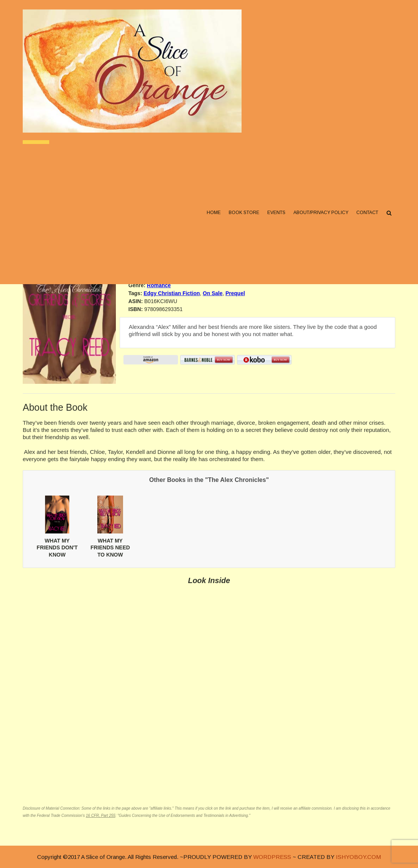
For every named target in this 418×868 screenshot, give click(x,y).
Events (276, 213)
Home (214, 213)
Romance (159, 285)
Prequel (235, 293)
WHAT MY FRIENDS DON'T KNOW (57, 547)
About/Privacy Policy (321, 213)
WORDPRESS (272, 857)
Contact (367, 213)
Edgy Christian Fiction (172, 293)
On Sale (213, 293)
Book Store (244, 213)
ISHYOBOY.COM (358, 857)
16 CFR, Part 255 (101, 816)
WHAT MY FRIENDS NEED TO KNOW (110, 547)
